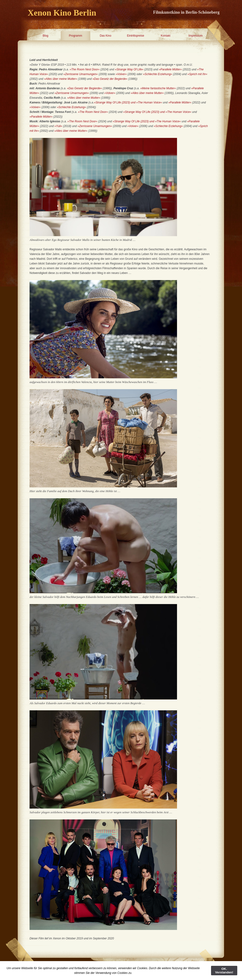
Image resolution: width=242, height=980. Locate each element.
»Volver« (121, 74)
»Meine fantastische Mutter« (158, 88)
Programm (75, 36)
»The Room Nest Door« (85, 69)
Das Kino (106, 36)
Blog (45, 36)
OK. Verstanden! (224, 971)
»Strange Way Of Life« (129, 69)
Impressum (196, 36)
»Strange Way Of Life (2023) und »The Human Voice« (128, 102)
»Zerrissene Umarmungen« (81, 74)
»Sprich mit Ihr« (197, 74)
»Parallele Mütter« (170, 69)
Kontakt (166, 36)
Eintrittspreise (136, 36)
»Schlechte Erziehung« (158, 74)
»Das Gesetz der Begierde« (110, 79)
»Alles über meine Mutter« (60, 79)
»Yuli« (59, 126)
